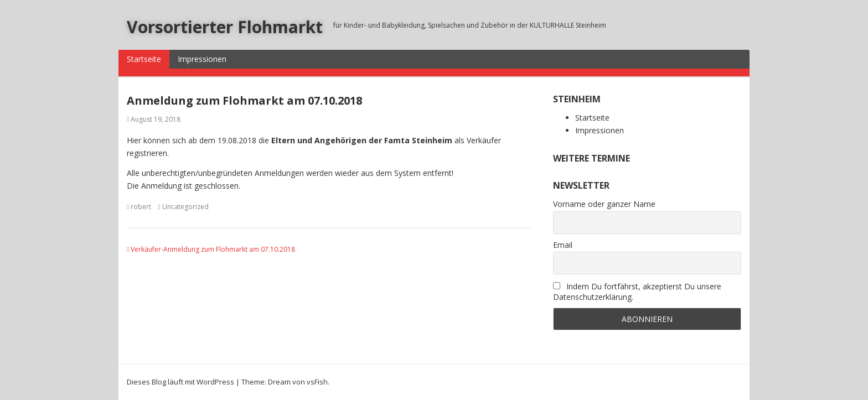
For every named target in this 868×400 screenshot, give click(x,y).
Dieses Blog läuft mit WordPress (180, 382)
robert (141, 207)
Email (563, 245)
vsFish (317, 382)
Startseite (144, 59)
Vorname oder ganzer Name (604, 204)
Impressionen (202, 59)
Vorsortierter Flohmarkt (225, 27)
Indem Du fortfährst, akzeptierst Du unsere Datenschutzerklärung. (637, 292)
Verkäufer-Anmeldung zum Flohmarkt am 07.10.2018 (211, 249)
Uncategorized (185, 207)
